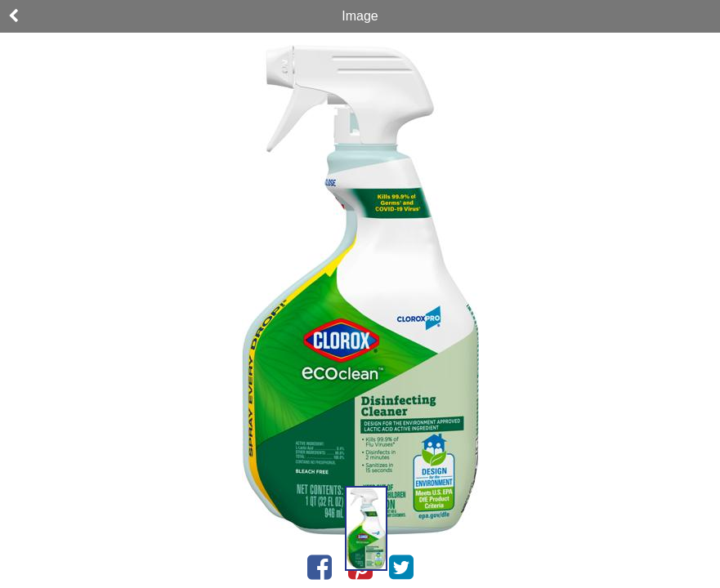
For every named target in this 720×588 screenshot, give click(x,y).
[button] (366, 528)
